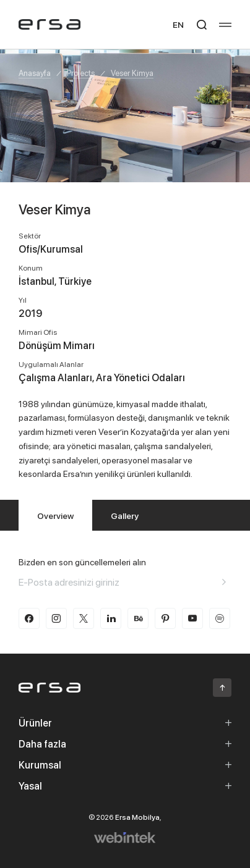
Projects (81, 73)
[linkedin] (111, 618)
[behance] (138, 618)
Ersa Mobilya (137, 817)
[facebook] (29, 618)
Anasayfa (35, 73)
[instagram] (56, 618)
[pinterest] (165, 618)
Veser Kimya (132, 73)
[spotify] (220, 618)
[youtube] (192, 618)
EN (178, 24)
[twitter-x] (84, 618)
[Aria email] (224, 582)
